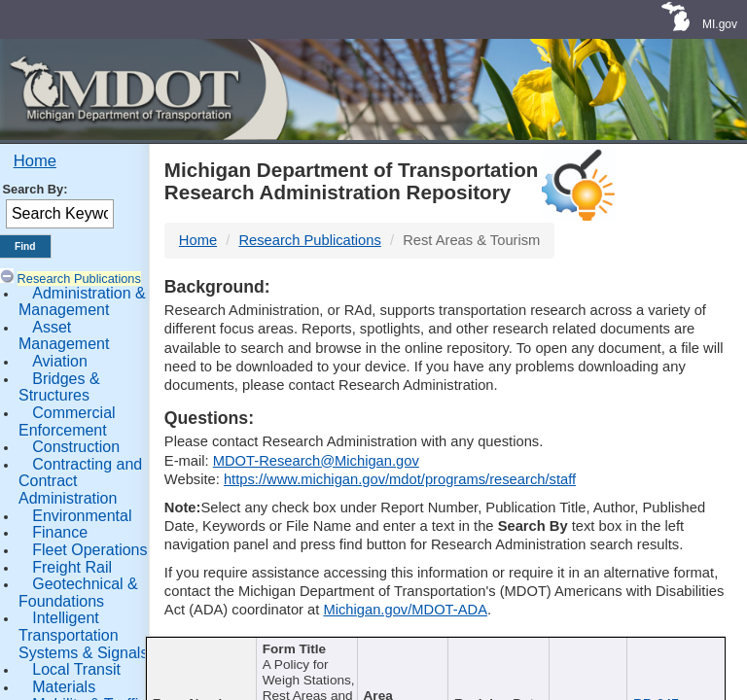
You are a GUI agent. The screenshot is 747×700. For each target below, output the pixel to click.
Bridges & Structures (59, 387)
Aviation (60, 361)
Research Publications (79, 279)
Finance (60, 532)
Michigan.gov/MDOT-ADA (405, 610)
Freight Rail (72, 567)
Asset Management (64, 336)
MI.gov (720, 24)
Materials (64, 687)
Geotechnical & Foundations (78, 593)
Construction (76, 447)
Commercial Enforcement (67, 421)
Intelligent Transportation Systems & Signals (83, 635)
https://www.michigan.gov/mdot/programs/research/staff (400, 479)
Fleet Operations (89, 550)
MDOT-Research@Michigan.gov (316, 461)
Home (35, 161)
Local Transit (76, 669)
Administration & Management (82, 302)
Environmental (82, 516)
